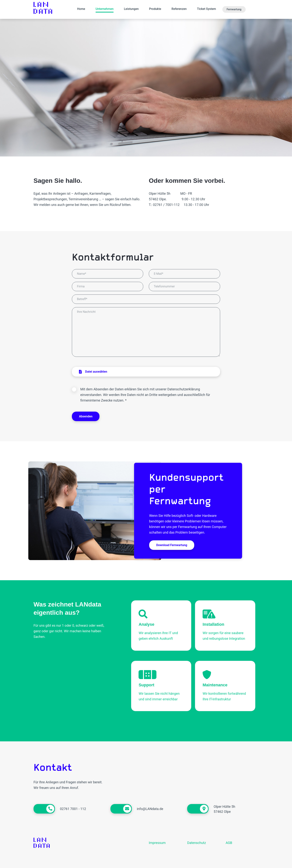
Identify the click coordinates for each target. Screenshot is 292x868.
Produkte (155, 9)
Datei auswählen (93, 372)
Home (81, 9)
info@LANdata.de (150, 809)
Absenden (86, 416)
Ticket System (207, 9)
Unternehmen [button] (105, 9)
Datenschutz (196, 843)
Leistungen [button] (131, 9)
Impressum (157, 843)
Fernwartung (234, 9)
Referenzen (179, 9)
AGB (229, 843)
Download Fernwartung (172, 545)
